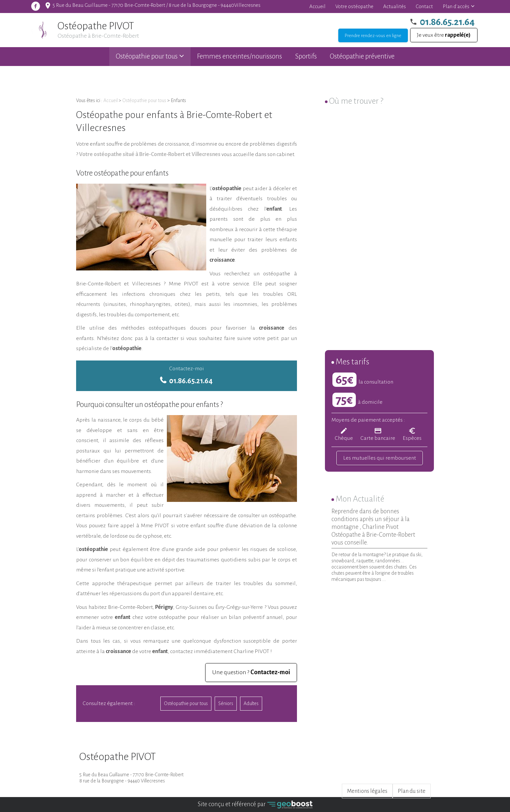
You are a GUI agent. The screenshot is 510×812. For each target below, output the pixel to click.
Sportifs (306, 56)
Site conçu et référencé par (255, 805)
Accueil (317, 6)
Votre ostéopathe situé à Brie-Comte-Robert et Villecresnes (149, 154)
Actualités (395, 6)
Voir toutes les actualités (399, 593)
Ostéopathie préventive (362, 56)
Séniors (226, 703)
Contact (424, 6)
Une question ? (251, 672)
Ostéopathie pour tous (147, 56)
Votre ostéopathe (354, 6)
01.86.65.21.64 (447, 22)
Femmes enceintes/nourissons (240, 56)
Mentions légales (367, 791)
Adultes (251, 703)
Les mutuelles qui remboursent (380, 458)
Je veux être (444, 35)
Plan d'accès (456, 6)
